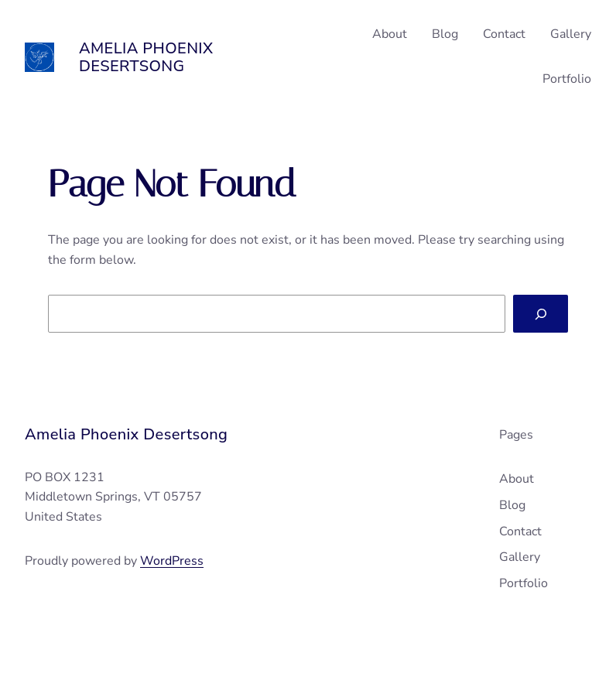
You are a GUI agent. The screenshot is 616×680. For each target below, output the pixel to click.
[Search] (541, 314)
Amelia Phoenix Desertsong (146, 57)
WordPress (172, 561)
